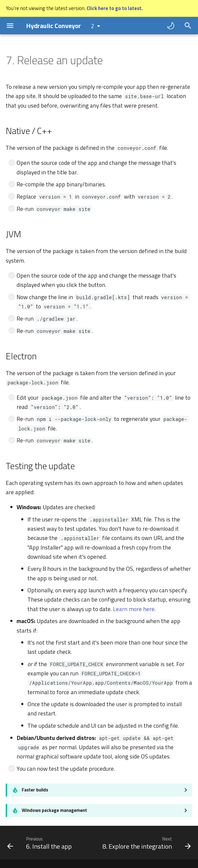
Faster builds (35, 790)
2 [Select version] (93, 26)
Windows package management (54, 810)
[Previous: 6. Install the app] (40, 843)
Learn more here (134, 609)
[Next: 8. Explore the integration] (146, 843)
